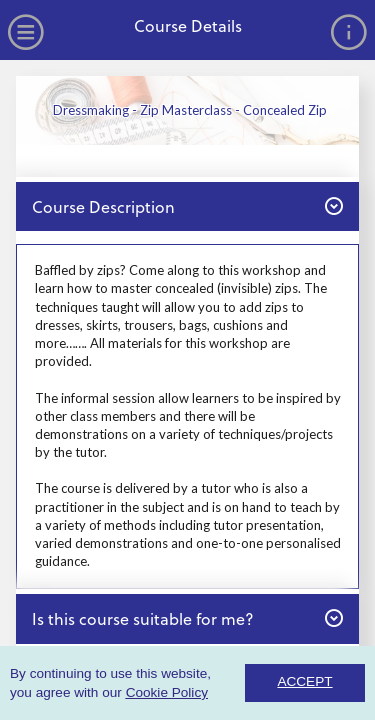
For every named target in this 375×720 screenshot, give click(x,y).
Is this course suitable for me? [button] (187, 618)
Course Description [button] (187, 206)
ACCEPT (304, 681)
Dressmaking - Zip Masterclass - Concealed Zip (190, 110)
